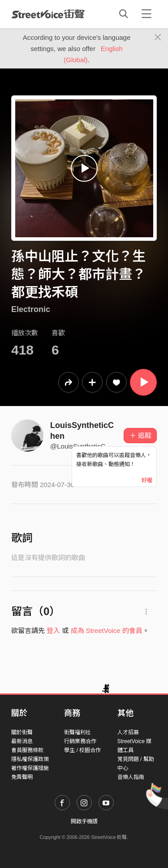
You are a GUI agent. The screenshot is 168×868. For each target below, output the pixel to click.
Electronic (31, 309)
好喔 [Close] (147, 480)
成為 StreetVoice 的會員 (107, 631)
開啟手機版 (84, 821)
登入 (53, 631)
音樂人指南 (131, 777)
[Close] (158, 38)
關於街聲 (22, 732)
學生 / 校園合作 (82, 750)
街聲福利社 (78, 732)
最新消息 (22, 741)
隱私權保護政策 (30, 759)
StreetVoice (48, 14)
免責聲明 (22, 777)
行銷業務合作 (80, 741)
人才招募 (128, 732)
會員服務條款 (27, 750)
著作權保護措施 (30, 768)
